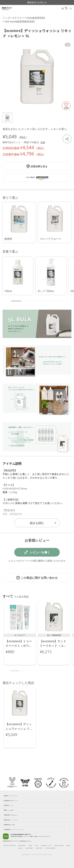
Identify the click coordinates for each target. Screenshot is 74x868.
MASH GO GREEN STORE (10, 846)
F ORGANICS (44, 846)
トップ (6, 18)
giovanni (21, 848)
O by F (50, 846)
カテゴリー (18, 18)
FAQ (9, 810)
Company (14, 829)
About (11, 796)
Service (9, 805)
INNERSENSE (39, 848)
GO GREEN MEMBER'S (50, 848)
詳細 (43, 142)
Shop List (11, 820)
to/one (36, 846)
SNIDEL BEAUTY (22, 846)
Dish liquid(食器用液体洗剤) (20, 21)
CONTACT (11, 815)
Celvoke (30, 846)
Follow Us (9, 825)
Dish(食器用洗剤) (36, 18)
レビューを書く (40, 552)
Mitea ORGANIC (29, 848)
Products (11, 801)
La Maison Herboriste (59, 846)
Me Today (68, 846)
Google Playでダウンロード (10, 841)
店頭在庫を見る (39, 166)
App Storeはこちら (25, 841)
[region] (37, 222)
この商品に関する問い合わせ (39, 578)
